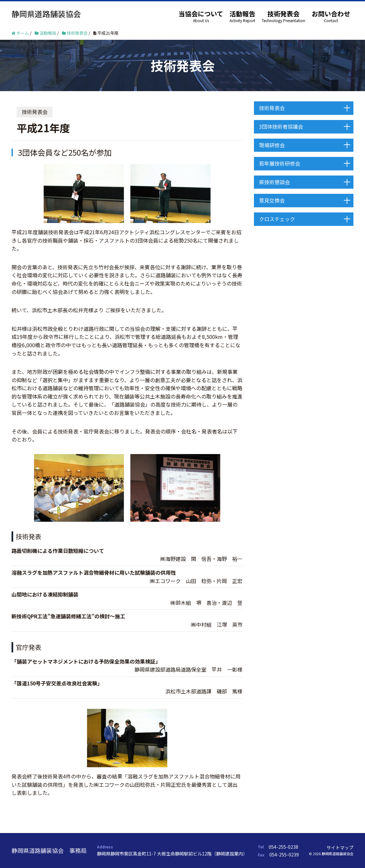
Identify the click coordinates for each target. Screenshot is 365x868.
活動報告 (242, 14)
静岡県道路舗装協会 (46, 14)
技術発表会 (283, 14)
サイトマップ (340, 847)
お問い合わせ (331, 14)
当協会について (201, 14)
